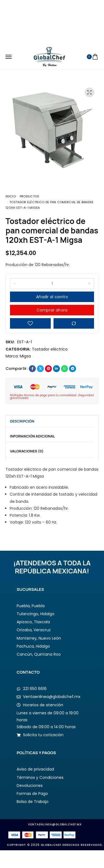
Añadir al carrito (52, 297)
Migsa (25, 356)
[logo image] (50, 56)
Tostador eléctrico (50, 349)
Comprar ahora (52, 310)
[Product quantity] (52, 284)
